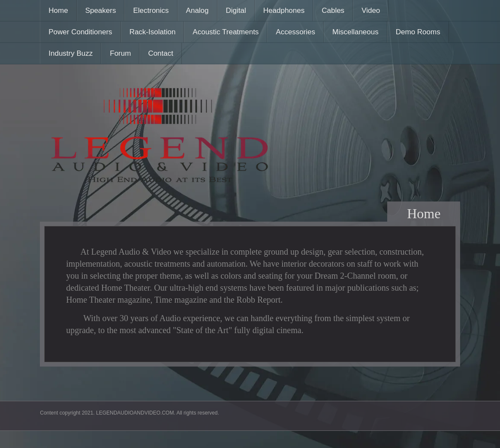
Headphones (284, 11)
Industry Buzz (71, 53)
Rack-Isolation (153, 32)
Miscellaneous (355, 32)
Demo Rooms (418, 32)
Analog (197, 11)
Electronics (151, 11)
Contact (161, 53)
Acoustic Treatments (226, 32)
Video (371, 11)
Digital (236, 11)
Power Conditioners (80, 32)
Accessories (295, 32)
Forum (120, 53)
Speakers (101, 11)
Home (58, 11)
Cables (333, 11)
